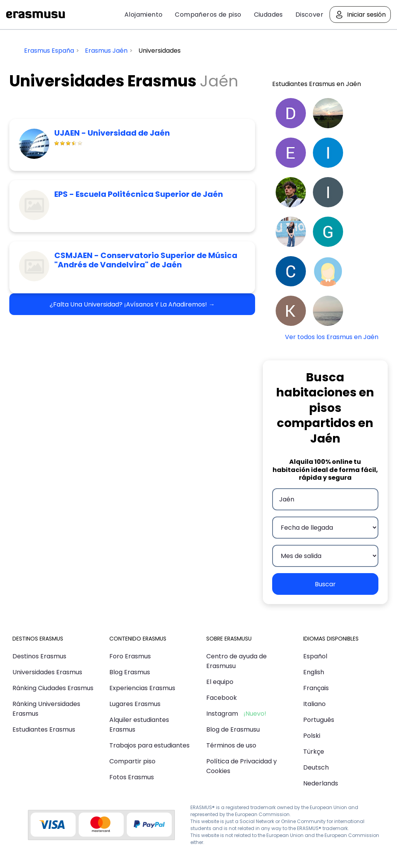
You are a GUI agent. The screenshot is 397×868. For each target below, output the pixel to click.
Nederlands (321, 783)
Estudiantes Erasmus (44, 729)
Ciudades (268, 15)
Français (316, 688)
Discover (309, 15)
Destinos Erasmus (39, 656)
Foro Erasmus (130, 656)
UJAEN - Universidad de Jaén (112, 133)
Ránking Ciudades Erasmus (53, 688)
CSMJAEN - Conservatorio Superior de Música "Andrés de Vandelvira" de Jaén (146, 260)
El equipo (220, 682)
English (314, 672)
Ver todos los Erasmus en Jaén (332, 337)
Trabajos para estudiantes (149, 745)
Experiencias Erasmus (142, 688)
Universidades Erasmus (47, 672)
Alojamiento (143, 15)
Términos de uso (231, 745)
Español (315, 656)
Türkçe (314, 752)
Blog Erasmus (130, 672)
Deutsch (316, 767)
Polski (312, 736)
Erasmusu (36, 15)
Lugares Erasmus (135, 704)
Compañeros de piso (208, 15)
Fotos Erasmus (132, 777)
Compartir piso (132, 761)
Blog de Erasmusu (233, 729)
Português (319, 720)
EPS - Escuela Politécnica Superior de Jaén (139, 194)
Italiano (314, 704)
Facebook (222, 698)
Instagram (222, 714)
